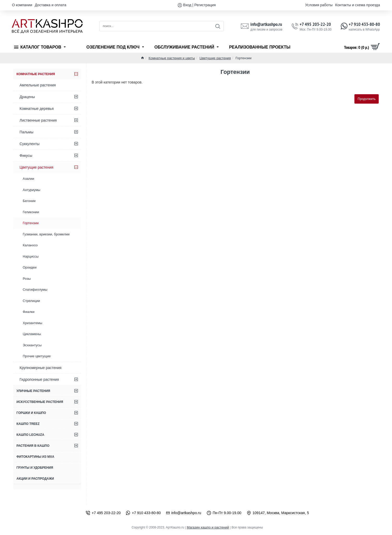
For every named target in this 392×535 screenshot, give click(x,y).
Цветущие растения (215, 58)
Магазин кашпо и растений (208, 527)
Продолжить (367, 99)
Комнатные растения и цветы (172, 58)
